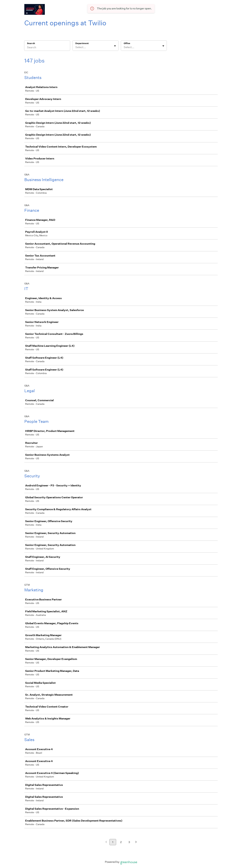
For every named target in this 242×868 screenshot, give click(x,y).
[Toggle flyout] (115, 46)
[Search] (47, 48)
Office (127, 43)
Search (31, 43)
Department (82, 43)
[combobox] (76, 47)
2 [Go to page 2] (121, 842)
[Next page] (136, 842)
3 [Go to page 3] (129, 842)
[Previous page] (106, 842)
